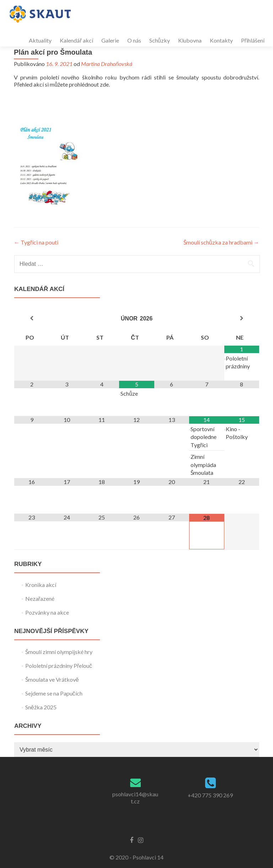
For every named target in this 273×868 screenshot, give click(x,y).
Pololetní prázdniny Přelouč (59, 666)
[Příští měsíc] (242, 318)
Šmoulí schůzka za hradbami (221, 242)
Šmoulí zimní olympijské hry (59, 652)
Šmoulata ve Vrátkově (52, 679)
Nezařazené (40, 598)
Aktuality (40, 40)
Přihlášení (253, 40)
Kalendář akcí (76, 40)
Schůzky (160, 40)
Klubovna (190, 40)
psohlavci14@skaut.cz (135, 798)
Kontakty (221, 40)
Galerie (110, 40)
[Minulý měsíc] (32, 318)
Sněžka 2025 (41, 707)
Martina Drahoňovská (107, 64)
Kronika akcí (41, 585)
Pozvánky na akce (47, 612)
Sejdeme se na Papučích (54, 693)
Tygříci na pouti (36, 242)
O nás (134, 40)
